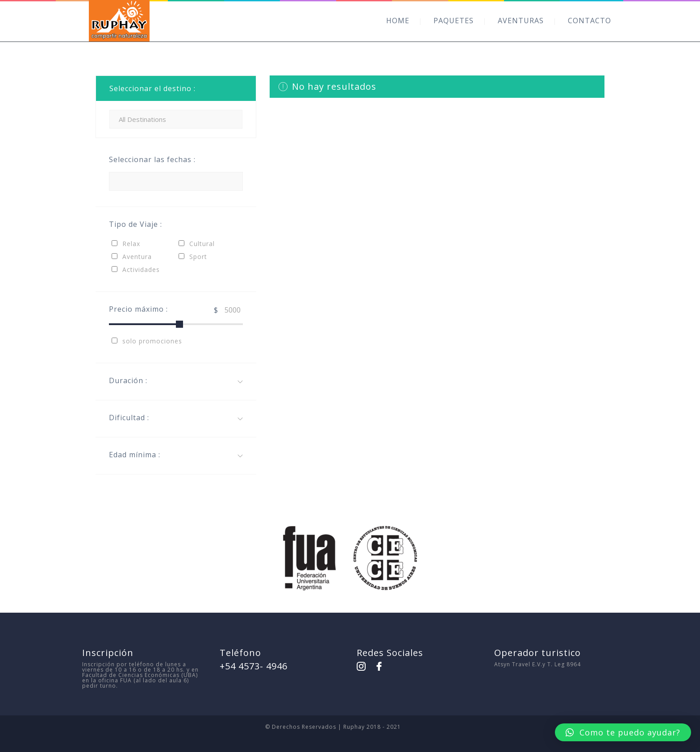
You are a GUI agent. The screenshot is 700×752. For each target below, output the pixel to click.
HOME (398, 21)
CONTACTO (590, 21)
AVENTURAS (521, 21)
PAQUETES (454, 21)
